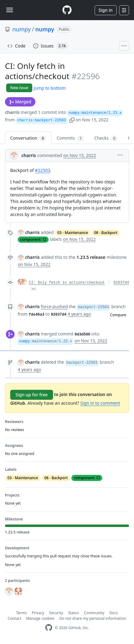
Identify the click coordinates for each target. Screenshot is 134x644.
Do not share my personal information (93, 618)
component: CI (33, 239)
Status (74, 613)
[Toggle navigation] (10, 10)
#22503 (43, 170)
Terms (22, 613)
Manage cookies (40, 618)
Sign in (106, 10)
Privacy (38, 613)
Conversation (28, 138)
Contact (14, 618)
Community (94, 613)
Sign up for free (32, 395)
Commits (70, 138)
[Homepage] (67, 10)
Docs (114, 613)
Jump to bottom (50, 88)
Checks (106, 138)
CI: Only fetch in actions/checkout (67, 283)
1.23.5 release (91, 257)
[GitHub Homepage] (49, 628)
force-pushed (54, 306)
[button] (72, 120)
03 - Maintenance (73, 233)
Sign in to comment (100, 403)
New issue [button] (19, 88)
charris (12, 112)
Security (56, 613)
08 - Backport (106, 233)
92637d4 (121, 283)
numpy (22, 29)
